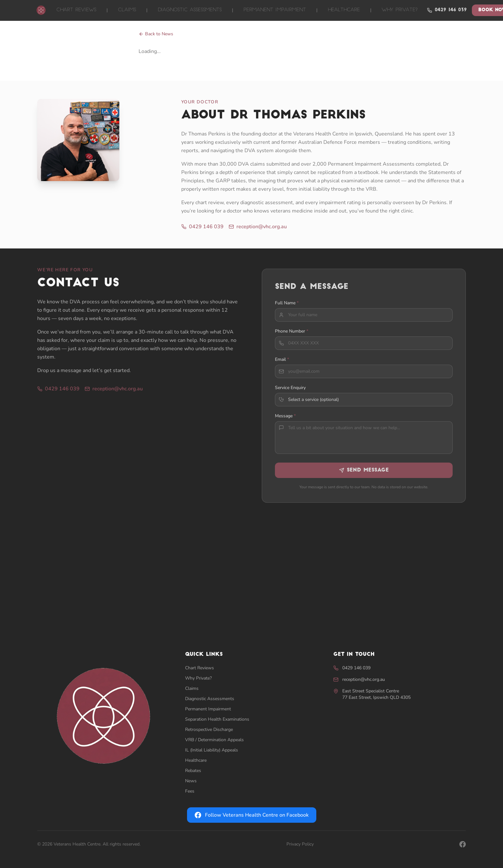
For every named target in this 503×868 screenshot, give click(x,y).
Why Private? (400, 10)
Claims (127, 10)
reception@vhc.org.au (258, 227)
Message (285, 420)
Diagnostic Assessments (190, 10)
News (191, 781)
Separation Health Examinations (217, 719)
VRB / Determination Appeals (214, 740)
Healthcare (344, 10)
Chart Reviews (76, 10)
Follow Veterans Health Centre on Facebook (252, 815)
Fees (190, 791)
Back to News (156, 34)
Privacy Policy (300, 844)
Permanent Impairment (275, 10)
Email (282, 364)
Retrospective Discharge (209, 729)
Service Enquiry (290, 392)
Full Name (287, 307)
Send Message (364, 475)
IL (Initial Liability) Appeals (212, 750)
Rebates (193, 771)
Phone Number (292, 336)
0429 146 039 (447, 10)
